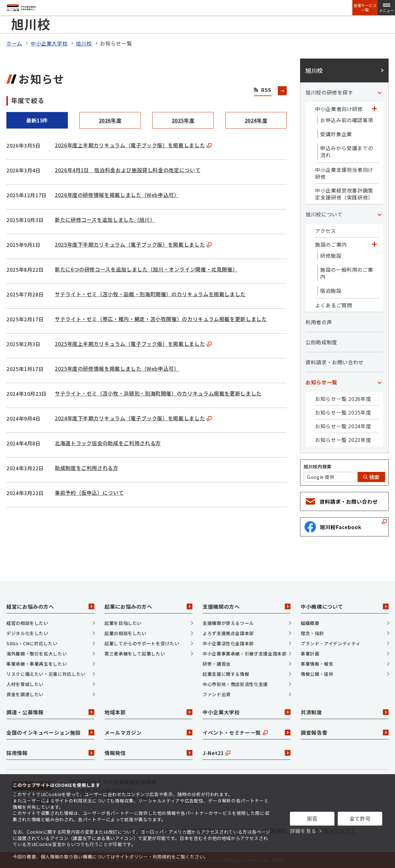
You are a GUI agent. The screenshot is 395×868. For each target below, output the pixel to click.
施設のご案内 (331, 244)
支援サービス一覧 (365, 8)
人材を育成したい (25, 684)
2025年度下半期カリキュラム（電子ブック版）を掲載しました (133, 244)
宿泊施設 (331, 290)
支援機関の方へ (247, 606)
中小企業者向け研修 (339, 109)
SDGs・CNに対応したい (32, 643)
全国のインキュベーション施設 (50, 732)
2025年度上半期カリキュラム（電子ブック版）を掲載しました (133, 344)
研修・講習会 (217, 664)
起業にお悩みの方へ (148, 606)
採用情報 (50, 753)
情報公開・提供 (317, 674)
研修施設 (331, 255)
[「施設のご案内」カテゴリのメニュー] (374, 244)
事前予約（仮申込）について (89, 493)
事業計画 (310, 654)
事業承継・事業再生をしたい (37, 664)
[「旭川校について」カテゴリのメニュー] (379, 214)
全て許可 (360, 818)
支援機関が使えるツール (228, 623)
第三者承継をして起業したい (135, 654)
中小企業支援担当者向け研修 (344, 173)
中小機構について (345, 606)
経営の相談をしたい (27, 623)
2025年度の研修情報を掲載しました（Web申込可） (117, 368)
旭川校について (324, 214)
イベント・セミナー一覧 (247, 732)
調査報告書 (345, 732)
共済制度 (345, 712)
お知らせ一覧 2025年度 (343, 412)
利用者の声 (319, 322)
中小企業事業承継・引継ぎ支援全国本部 (245, 654)
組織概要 (310, 623)
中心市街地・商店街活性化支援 (235, 684)
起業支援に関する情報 (226, 674)
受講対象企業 (336, 134)
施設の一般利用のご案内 (347, 273)
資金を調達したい (25, 694)
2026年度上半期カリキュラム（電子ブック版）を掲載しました (133, 145)
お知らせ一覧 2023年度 (343, 440)
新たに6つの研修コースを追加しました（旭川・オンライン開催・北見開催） (146, 269)
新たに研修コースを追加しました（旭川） (105, 220)
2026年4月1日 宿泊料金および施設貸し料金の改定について (128, 170)
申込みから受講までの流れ (347, 151)
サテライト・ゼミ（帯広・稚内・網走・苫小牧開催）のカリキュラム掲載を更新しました (161, 319)
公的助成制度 (321, 342)
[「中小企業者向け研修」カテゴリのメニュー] (374, 109)
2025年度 (183, 120)
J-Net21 (247, 753)
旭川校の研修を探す (329, 92)
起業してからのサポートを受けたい (142, 643)
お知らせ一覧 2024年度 (343, 426)
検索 (371, 477)
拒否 (312, 818)
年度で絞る (28, 100)
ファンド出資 (217, 694)
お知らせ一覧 (321, 382)
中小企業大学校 (49, 43)
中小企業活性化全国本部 (228, 643)
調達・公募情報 (50, 712)
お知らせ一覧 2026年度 (343, 399)
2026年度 (110, 120)
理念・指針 (312, 633)
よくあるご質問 (334, 305)
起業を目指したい (123, 623)
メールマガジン (148, 732)
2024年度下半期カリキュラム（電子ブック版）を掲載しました (133, 418)
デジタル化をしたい (27, 633)
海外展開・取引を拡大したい (37, 654)
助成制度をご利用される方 (87, 468)
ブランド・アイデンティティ (330, 643)
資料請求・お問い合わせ (335, 362)
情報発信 (148, 753)
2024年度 (256, 120)
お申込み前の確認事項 (347, 120)
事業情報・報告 (317, 664)
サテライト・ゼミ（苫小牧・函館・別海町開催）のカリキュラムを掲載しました (150, 294)
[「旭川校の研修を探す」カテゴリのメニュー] (379, 92)
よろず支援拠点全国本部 (228, 633)
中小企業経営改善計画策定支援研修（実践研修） (344, 194)
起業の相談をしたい (126, 633)
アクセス (326, 231)
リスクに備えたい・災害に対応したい (46, 674)
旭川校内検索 (318, 466)
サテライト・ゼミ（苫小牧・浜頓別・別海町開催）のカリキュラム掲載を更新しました (158, 393)
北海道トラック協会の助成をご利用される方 (108, 443)
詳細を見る (303, 831)
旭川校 (84, 43)
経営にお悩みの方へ (50, 606)
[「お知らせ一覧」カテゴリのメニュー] (379, 382)
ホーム (14, 43)
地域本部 (148, 712)
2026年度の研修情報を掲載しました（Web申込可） (117, 195)
